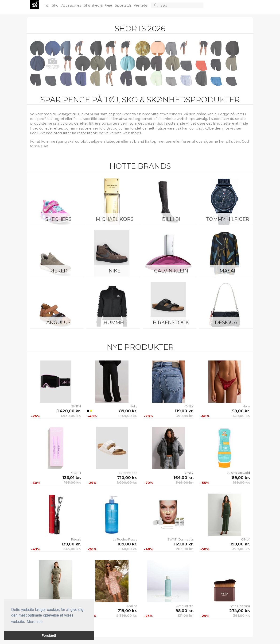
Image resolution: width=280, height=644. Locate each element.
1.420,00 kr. (69, 411)
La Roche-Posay (125, 539)
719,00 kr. (127, 611)
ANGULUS (58, 322)
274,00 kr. (240, 611)
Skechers (58, 219)
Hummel (115, 322)
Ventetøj (141, 5)
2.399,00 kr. (127, 616)
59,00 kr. (241, 411)
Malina (132, 606)
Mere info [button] (35, 622)
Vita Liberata (240, 606)
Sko (56, 5)
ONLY (189, 406)
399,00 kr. (241, 549)
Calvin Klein (171, 271)
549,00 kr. (185, 483)
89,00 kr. (128, 411)
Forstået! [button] (49, 636)
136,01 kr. (72, 478)
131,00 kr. (186, 616)
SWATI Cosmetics (180, 539)
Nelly (133, 406)
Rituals (76, 539)
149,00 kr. (129, 416)
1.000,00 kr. (127, 483)
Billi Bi (171, 219)
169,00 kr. (184, 544)
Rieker (58, 271)
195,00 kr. (72, 483)
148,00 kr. (129, 549)
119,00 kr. (184, 411)
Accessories (72, 5)
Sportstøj (123, 5)
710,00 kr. (127, 478)
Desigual (227, 322)
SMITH (76, 406)
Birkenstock (171, 322)
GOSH (76, 473)
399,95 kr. (185, 416)
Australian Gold (239, 473)
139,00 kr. (71, 544)
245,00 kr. (72, 549)
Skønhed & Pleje (98, 5)
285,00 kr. (185, 549)
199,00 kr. (241, 483)
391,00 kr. (241, 616)
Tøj (47, 5)
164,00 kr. (184, 478)
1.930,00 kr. (71, 416)
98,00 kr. (185, 611)
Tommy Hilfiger (227, 219)
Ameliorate (185, 606)
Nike (115, 271)
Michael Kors (115, 219)
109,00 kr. (127, 544)
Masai (227, 271)
